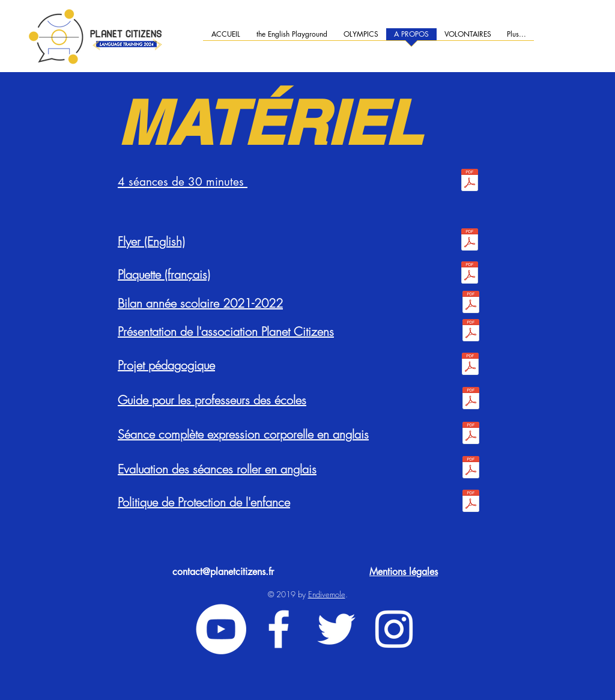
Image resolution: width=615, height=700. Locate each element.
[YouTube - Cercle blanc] (221, 629)
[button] (468, 38)
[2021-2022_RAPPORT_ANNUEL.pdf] (471, 303)
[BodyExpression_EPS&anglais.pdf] (471, 434)
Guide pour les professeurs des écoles (212, 400)
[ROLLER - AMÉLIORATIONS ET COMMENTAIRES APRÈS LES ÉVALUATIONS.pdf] (471, 469)
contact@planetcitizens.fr (223, 572)
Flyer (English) (151, 241)
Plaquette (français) (164, 274)
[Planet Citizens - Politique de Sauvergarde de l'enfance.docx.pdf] (471, 502)
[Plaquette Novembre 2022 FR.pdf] (469, 274)
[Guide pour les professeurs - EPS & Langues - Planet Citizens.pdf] (471, 400)
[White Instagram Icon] (394, 629)
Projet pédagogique (166, 365)
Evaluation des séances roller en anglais (217, 469)
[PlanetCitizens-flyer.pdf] (469, 241)
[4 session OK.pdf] (469, 181)
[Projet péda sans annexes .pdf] (470, 365)
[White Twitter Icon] (336, 629)
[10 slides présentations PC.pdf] (471, 332)
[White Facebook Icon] (279, 629)
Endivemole (327, 594)
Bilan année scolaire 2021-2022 (200, 303)
